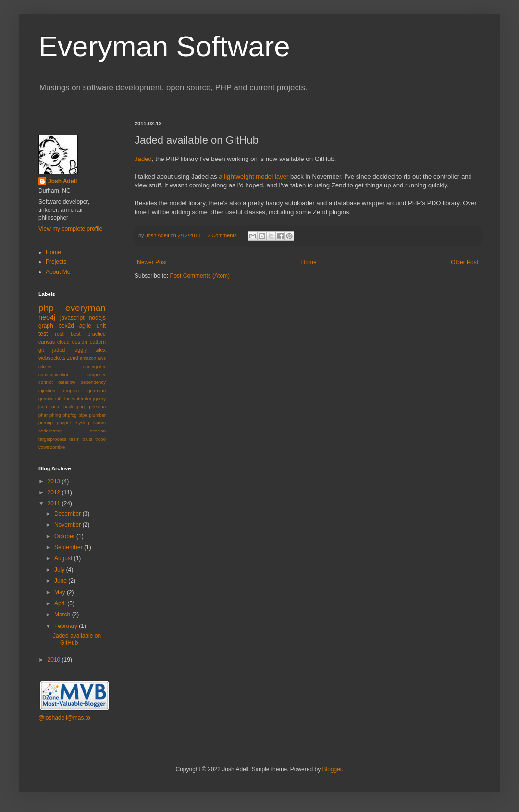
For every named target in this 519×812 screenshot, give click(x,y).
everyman (86, 308)
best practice (88, 334)
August (64, 558)
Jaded (143, 159)
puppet (64, 423)
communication (54, 375)
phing (55, 415)
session (98, 431)
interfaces (65, 399)
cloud (63, 342)
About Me (58, 272)
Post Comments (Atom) (200, 276)
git (41, 350)
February (67, 626)
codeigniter (94, 366)
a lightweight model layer (253, 177)
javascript (72, 318)
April (61, 603)
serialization (51, 431)
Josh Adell (158, 235)
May (61, 592)
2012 (55, 492)
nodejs (97, 318)
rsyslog (82, 423)
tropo (100, 439)
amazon (88, 358)
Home (309, 262)
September (69, 547)
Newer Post (152, 262)
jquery (99, 399)
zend (73, 358)
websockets (52, 358)
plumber (97, 415)
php (46, 308)
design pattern (89, 342)
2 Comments (222, 235)
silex (100, 350)
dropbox (71, 390)
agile (85, 326)
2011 (55, 504)
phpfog (69, 415)
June (61, 581)
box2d (66, 326)
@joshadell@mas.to (64, 718)
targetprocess (52, 439)
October (65, 536)
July (60, 570)
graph (46, 326)
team (74, 439)
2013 (55, 481)
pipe (83, 415)
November (68, 525)
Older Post (464, 262)
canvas (47, 342)
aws (102, 358)
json (43, 407)
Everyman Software (164, 46)
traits (87, 439)
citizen (45, 366)
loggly (80, 350)
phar (43, 415)
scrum (99, 423)
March (63, 615)
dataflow (67, 382)
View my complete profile (70, 229)
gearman (97, 390)
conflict (46, 382)
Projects (56, 262)
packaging (74, 407)
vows (44, 447)
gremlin (46, 399)
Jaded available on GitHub (77, 639)
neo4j (47, 317)
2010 (55, 660)
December (68, 514)
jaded (59, 350)
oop (55, 407)
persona (97, 407)
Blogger (332, 769)
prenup (46, 423)
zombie (58, 447)
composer (96, 375)
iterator (84, 399)
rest (59, 334)
